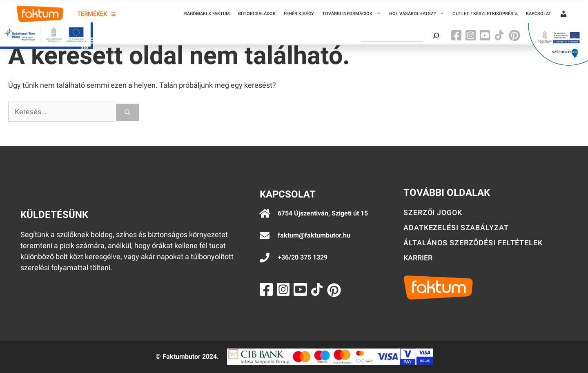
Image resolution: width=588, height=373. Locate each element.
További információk (354, 14)
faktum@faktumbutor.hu (314, 235)
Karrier (418, 258)
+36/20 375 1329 (303, 257)
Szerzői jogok (433, 212)
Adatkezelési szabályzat (456, 228)
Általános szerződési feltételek (473, 243)
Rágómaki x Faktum (207, 14)
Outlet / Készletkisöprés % (485, 14)
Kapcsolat (539, 14)
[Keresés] (127, 112)
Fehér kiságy (299, 14)
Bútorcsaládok (257, 14)
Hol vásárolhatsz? (419, 14)
